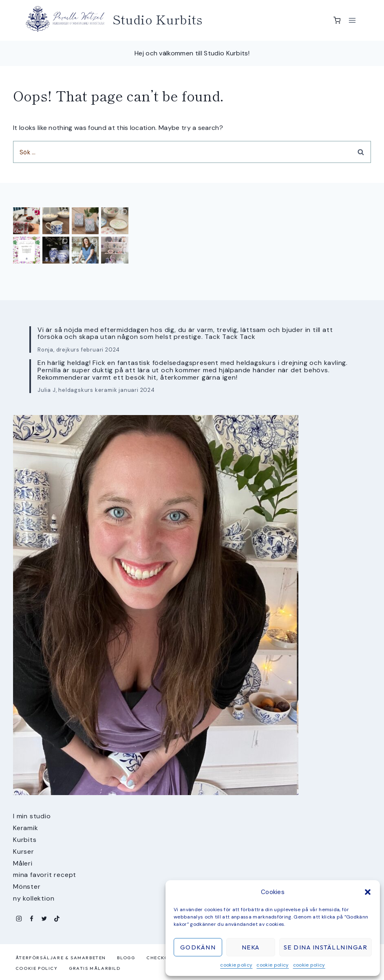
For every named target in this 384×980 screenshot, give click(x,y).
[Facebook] (32, 919)
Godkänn (198, 947)
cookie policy (236, 965)
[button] (368, 892)
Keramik (26, 828)
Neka (251, 947)
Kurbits (25, 840)
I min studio (32, 816)
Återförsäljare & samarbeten (61, 958)
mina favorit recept (45, 875)
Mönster (27, 887)
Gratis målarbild (95, 968)
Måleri (23, 863)
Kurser (24, 851)
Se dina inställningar (326, 947)
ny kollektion (34, 898)
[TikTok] (57, 919)
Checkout (161, 958)
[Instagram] (19, 919)
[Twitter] (44, 919)
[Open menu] (352, 20)
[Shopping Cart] (337, 20)
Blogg (126, 958)
